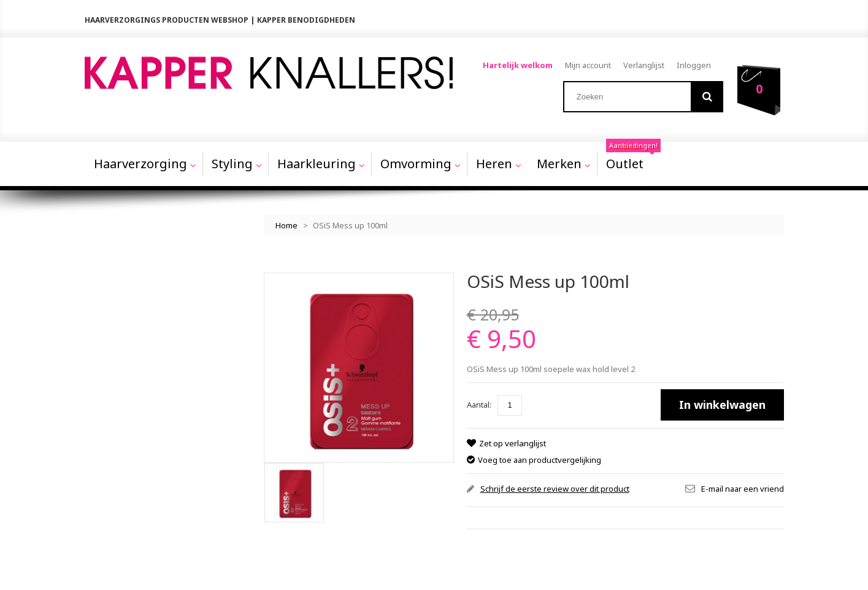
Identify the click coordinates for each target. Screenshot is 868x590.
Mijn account (589, 65)
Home (286, 220)
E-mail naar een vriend (743, 483)
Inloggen (694, 65)
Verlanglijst (644, 65)
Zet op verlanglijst (512, 438)
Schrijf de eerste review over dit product (555, 483)
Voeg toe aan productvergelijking (540, 454)
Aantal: (479, 400)
